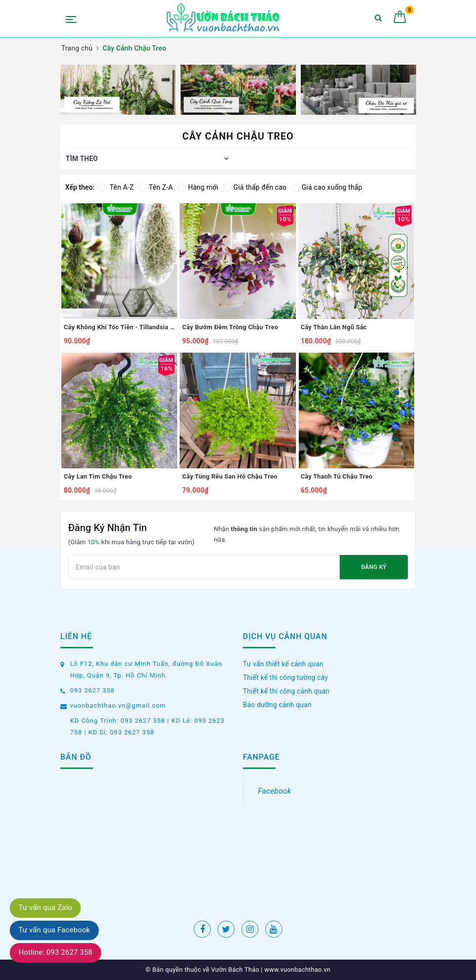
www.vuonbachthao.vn (297, 970)
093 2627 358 (92, 690)
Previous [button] (60, 90)
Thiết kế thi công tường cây (285, 677)
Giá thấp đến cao (255, 187)
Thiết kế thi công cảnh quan (286, 691)
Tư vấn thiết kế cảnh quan (283, 664)
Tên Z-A (156, 187)
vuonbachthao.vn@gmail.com (118, 705)
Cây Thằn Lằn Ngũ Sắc (334, 327)
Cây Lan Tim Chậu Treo (98, 476)
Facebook (275, 791)
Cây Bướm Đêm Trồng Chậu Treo (230, 327)
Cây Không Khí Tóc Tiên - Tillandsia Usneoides (119, 327)
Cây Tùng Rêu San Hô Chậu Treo (229, 476)
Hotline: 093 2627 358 (55, 952)
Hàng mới (198, 187)
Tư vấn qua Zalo (45, 908)
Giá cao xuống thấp (327, 187)
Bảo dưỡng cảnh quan (277, 705)
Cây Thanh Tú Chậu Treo (337, 476)
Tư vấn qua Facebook (54, 930)
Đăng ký (374, 567)
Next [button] (416, 90)
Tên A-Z (116, 187)
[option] (118, 90)
